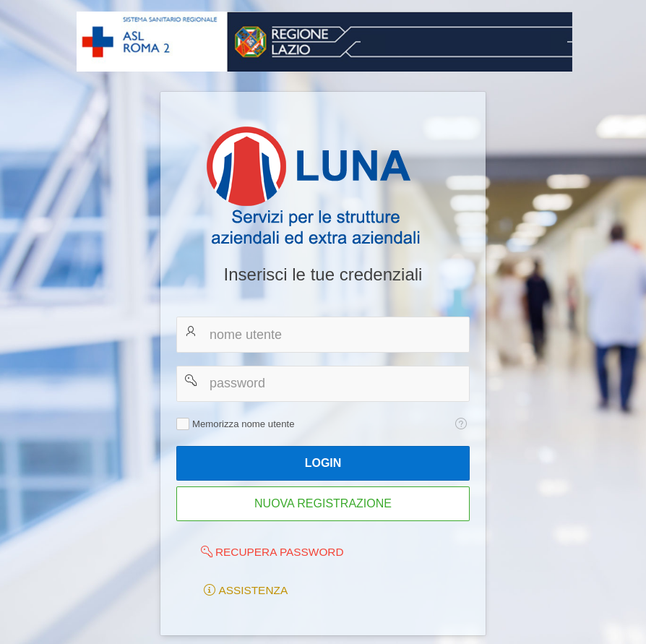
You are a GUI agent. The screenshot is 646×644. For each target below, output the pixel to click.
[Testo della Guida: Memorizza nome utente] (461, 424)
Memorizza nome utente (243, 424)
